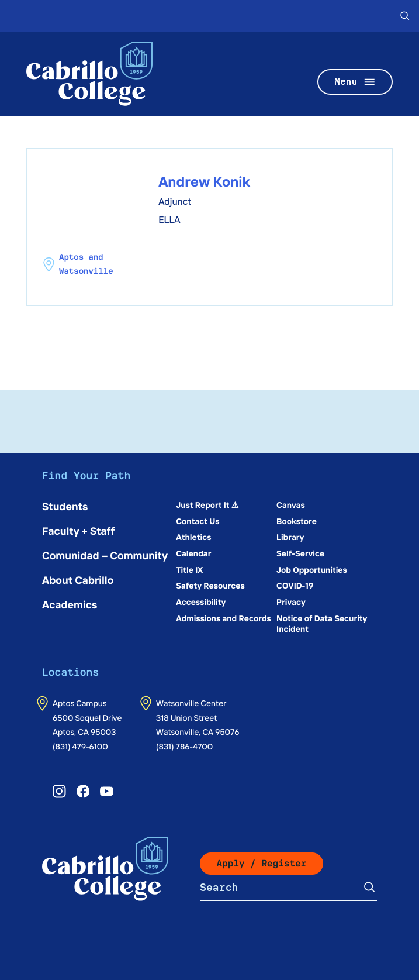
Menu (355, 82)
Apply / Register (262, 863)
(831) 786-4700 (184, 746)
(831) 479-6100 (80, 746)
